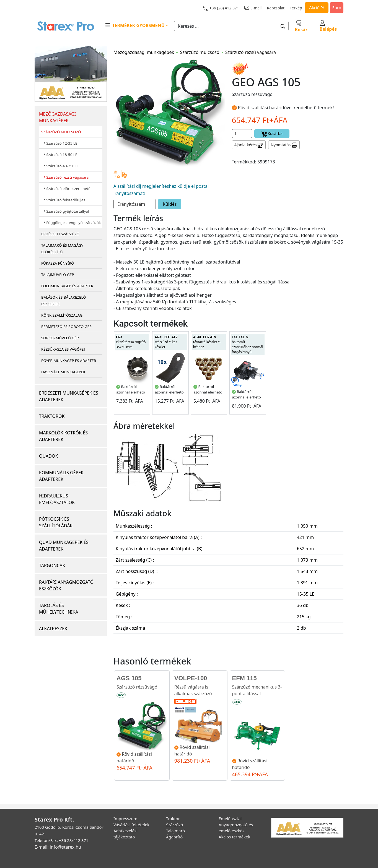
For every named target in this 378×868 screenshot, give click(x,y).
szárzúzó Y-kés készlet (166, 342)
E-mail (253, 8)
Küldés (170, 204)
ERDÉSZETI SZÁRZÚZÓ (60, 234)
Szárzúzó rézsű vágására (67, 177)
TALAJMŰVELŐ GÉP (58, 275)
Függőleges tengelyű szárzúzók (73, 223)
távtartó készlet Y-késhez (207, 342)
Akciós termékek (234, 837)
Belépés (328, 26)
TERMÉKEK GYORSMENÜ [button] (134, 25)
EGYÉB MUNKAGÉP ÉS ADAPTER (69, 361)
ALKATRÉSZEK (53, 629)
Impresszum (125, 819)
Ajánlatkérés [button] (249, 145)
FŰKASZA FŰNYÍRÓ (58, 263)
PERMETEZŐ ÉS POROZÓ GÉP (66, 327)
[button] (283, 26)
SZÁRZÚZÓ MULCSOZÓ (61, 132)
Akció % (317, 7)
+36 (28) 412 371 (221, 8)
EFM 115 (244, 678)
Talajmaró (175, 831)
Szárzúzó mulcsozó (200, 52)
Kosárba (272, 134)
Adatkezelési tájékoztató (125, 834)
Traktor (173, 819)
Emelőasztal (230, 819)
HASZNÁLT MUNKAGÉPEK (63, 372)
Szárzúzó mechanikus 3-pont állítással (257, 690)
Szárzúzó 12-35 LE (62, 143)
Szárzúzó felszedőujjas (66, 200)
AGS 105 (129, 678)
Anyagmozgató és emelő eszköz (236, 828)
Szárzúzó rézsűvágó (137, 687)
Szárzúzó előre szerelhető (68, 189)
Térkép (296, 8)
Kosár (301, 26)
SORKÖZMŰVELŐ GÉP (60, 338)
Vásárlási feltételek (131, 825)
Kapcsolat (276, 8)
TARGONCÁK (52, 565)
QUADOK (48, 456)
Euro (337, 7)
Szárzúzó (175, 825)
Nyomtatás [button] (284, 145)
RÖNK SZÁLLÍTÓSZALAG (62, 315)
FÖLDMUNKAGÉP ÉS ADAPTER (67, 286)
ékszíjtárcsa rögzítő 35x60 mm (131, 342)
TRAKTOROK (52, 416)
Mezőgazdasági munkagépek (144, 52)
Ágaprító (174, 837)
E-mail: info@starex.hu (58, 847)
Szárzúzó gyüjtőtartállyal (68, 211)
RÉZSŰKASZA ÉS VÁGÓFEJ (63, 349)
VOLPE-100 (191, 678)
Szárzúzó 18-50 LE (62, 155)
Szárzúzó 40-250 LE (63, 166)
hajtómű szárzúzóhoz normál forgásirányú (247, 344)
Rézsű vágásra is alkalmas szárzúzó (193, 690)
